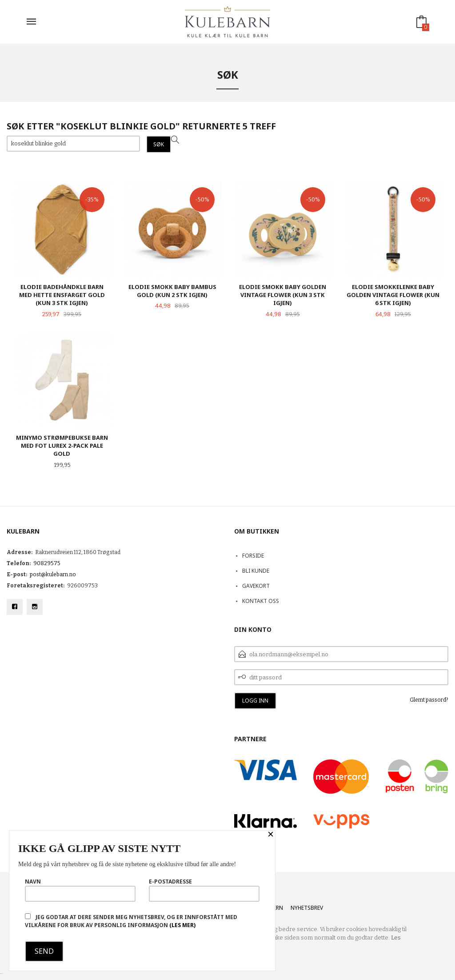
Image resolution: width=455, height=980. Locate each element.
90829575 (47, 563)
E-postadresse (204, 890)
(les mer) (182, 925)
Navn (80, 890)
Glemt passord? (429, 700)
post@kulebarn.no (53, 574)
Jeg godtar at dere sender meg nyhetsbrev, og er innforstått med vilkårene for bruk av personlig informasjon (131, 921)
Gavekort (256, 586)
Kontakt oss (261, 601)
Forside (253, 556)
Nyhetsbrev (307, 908)
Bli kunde (256, 571)
